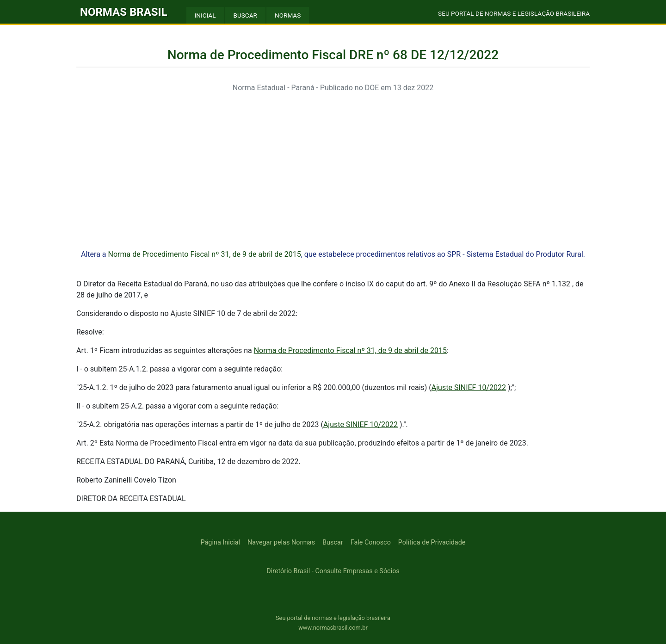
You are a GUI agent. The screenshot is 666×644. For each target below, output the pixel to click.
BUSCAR (245, 15)
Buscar (333, 542)
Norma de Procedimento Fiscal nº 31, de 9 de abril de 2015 (204, 254)
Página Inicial (220, 542)
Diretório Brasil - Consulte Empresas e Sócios (333, 571)
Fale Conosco (371, 542)
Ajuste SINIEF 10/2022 (469, 387)
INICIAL (205, 15)
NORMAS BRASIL (124, 12)
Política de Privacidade (432, 542)
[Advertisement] (333, 166)
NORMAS (288, 15)
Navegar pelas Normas (281, 542)
